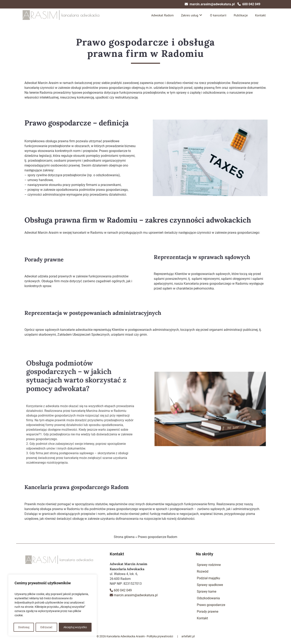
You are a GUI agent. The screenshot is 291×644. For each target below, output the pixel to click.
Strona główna (124, 537)
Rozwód (203, 571)
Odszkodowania (208, 598)
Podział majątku (208, 578)
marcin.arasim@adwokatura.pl (212, 4)
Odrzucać (46, 627)
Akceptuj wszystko (75, 627)
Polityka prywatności (160, 636)
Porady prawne (208, 612)
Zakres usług (190, 15)
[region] (53, 605)
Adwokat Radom (163, 15)
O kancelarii (218, 15)
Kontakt (260, 15)
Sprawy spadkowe (210, 585)
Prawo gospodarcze (211, 605)
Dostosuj (24, 627)
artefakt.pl (188, 636)
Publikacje (241, 15)
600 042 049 (251, 4)
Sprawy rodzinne (209, 565)
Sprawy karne (207, 591)
